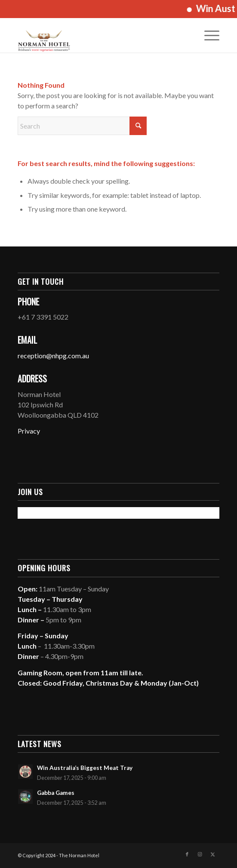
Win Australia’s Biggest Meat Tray (85, 768)
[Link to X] (213, 854)
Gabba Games (56, 793)
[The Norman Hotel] (98, 35)
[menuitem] (208, 35)
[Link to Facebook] (187, 854)
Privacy (29, 431)
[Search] (82, 126)
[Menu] (208, 35)
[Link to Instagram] (200, 854)
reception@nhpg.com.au (53, 356)
